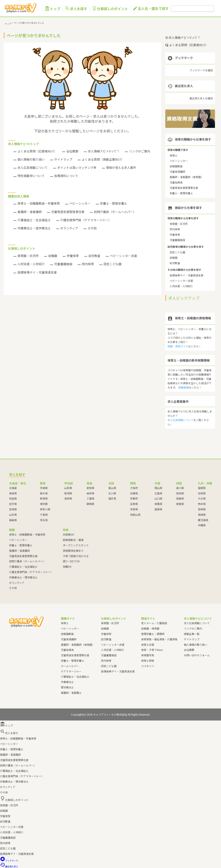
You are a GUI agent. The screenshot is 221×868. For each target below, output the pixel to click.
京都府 (134, 498)
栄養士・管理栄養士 (114, 203)
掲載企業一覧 (192, 634)
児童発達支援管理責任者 (68, 212)
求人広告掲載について (33, 168)
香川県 (180, 488)
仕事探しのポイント (110, 9)
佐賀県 (202, 493)
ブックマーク (9, 861)
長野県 (68, 498)
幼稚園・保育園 (150, 628)
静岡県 (90, 504)
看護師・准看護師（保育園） (186, 177)
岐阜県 (90, 493)
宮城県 (13, 509)
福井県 (112, 498)
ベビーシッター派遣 (123, 256)
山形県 (13, 515)
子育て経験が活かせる (76, 556)
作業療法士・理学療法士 (34, 228)
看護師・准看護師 (30, 212)
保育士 (174, 155)
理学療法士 (67, 687)
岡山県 (158, 488)
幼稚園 (53, 256)
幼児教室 (94, 256)
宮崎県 (202, 509)
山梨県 (68, 488)
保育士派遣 (148, 645)
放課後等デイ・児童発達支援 (37, 272)
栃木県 (44, 493)
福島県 (13, 520)
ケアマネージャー (71, 671)
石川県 (112, 493)
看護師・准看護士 (71, 693)
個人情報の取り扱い (31, 159)
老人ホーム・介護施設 (154, 623)
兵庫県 (134, 493)
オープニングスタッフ (76, 545)
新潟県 (68, 493)
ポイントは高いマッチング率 (77, 168)
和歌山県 (135, 515)
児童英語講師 (177, 172)
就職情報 (183, 387)
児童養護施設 (63, 264)
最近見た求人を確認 (201, 98)
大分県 (202, 498)
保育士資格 (148, 660)
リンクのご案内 (140, 151)
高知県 (180, 493)
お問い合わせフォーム (197, 655)
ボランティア (69, 228)
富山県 (112, 488)
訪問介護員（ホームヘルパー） (115, 212)
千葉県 (44, 515)
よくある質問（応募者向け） (37, 151)
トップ (52, 9)
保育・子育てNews (152, 650)
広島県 (158, 493)
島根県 (158, 509)
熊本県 (202, 504)
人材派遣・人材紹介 (31, 264)
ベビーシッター (80, 203)
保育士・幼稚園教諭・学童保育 (39, 203)
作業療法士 (67, 682)
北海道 (13, 488)
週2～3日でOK (71, 561)
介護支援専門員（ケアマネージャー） (86, 220)
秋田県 (13, 498)
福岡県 (202, 488)
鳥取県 (158, 504)
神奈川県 (45, 509)
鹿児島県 (203, 520)
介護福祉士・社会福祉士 (34, 220)
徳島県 (180, 498)
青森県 (13, 493)
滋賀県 (134, 504)
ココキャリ (148, 666)
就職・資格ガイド (178, 346)
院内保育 (88, 264)
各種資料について (66, 176)
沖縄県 (202, 525)
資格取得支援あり (73, 551)
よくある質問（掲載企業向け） (103, 159)
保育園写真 (148, 655)
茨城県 (44, 488)
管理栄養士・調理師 (153, 634)
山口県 (158, 498)
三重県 (90, 498)
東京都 (44, 504)
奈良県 (134, 509)
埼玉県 (44, 520)
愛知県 (90, 488)
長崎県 (202, 515)
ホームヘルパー (70, 666)
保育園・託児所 (28, 256)
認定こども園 (112, 264)
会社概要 (72, 151)
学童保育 (73, 256)
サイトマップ (63, 159)
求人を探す (76, 9)
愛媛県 (180, 504)
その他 (92, 228)
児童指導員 (176, 182)
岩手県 (13, 504)
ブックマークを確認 (201, 70)
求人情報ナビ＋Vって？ (104, 151)
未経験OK (68, 534)
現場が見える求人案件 (121, 168)
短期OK (67, 566)
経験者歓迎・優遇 (73, 540)
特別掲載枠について (31, 176)
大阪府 (134, 488)
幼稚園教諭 (176, 166)
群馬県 (44, 498)
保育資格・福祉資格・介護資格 (159, 639)
